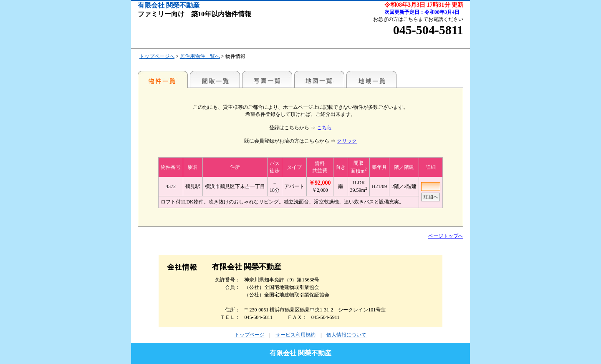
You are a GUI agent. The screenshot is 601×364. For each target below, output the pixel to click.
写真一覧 (267, 79)
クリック (347, 141)
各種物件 (163, 79)
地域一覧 (371, 79)
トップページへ (157, 56)
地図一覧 (319, 79)
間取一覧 (215, 79)
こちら (324, 128)
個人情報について (346, 335)
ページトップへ (446, 236)
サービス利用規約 (295, 335)
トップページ (250, 335)
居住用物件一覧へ (200, 56)
